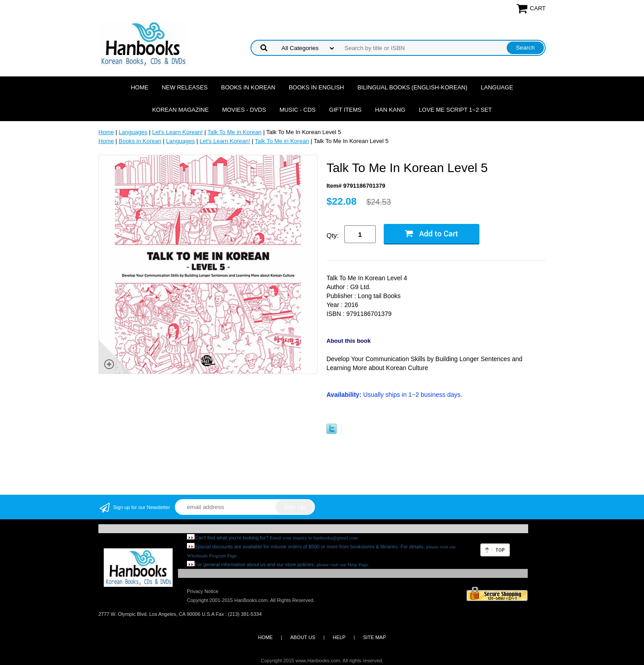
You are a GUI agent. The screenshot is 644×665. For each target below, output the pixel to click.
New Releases (185, 87)
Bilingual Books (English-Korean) (412, 87)
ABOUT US (303, 637)
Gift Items (345, 110)
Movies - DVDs (244, 110)
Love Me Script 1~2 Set (455, 110)
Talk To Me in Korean (235, 132)
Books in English (317, 87)
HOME (265, 637)
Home (140, 87)
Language (497, 87)
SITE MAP (375, 637)
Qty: (333, 235)
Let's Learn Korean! (177, 132)
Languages (133, 132)
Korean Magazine (180, 110)
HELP (339, 637)
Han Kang (390, 110)
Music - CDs (298, 110)
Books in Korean (248, 87)
